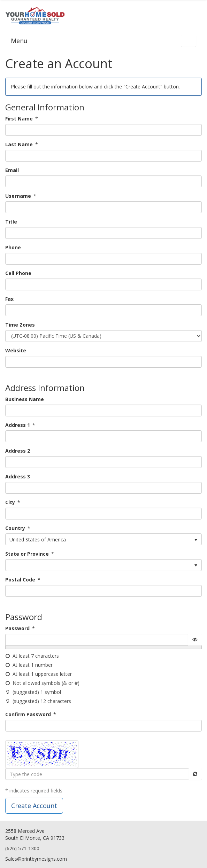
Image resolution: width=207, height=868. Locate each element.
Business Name (25, 399)
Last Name (19, 144)
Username (18, 196)
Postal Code (20, 580)
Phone (13, 247)
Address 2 (18, 451)
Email (12, 170)
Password (17, 628)
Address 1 (18, 425)
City (10, 502)
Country (15, 528)
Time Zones (20, 325)
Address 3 (18, 476)
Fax (9, 299)
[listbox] (103, 539)
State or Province (27, 554)
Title (11, 222)
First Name (19, 119)
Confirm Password (28, 714)
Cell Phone (18, 273)
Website (16, 350)
